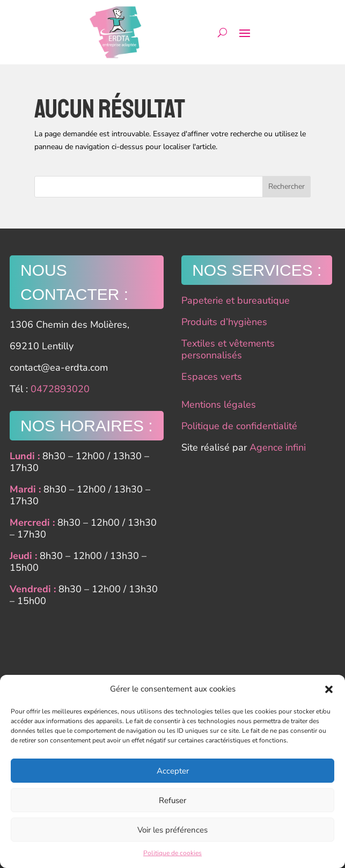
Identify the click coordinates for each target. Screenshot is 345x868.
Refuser (172, 800)
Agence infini (278, 447)
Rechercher (287, 186)
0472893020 (60, 389)
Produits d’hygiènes (224, 322)
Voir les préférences (172, 830)
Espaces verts (212, 377)
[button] (329, 689)
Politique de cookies (172, 853)
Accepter (173, 771)
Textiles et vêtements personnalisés (228, 349)
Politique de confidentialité (239, 426)
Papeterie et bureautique (236, 300)
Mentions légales (219, 404)
